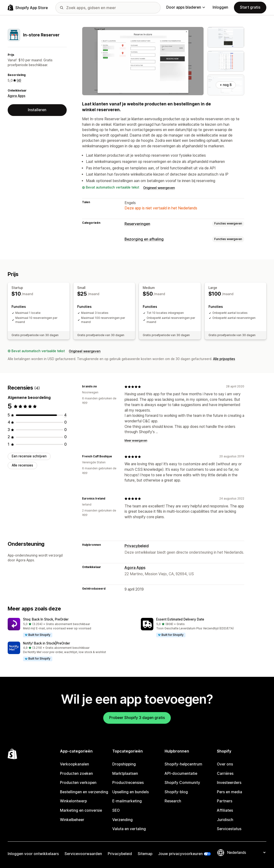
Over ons (225, 764)
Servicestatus (229, 829)
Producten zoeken (76, 773)
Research (173, 801)
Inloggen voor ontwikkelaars (33, 854)
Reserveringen (137, 224)
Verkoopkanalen (74, 764)
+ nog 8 (226, 85)
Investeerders (229, 783)
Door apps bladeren (186, 7)
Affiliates (225, 810)
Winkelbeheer (72, 820)
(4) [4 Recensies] (19, 80)
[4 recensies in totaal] (65, 415)
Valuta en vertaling (129, 829)
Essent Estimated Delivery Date (180, 619)
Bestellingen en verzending (84, 792)
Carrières (225, 773)
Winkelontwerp (73, 801)
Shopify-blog (176, 792)
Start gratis (250, 7)
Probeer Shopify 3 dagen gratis (137, 718)
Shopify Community (182, 783)
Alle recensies (22, 465)
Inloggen (220, 7)
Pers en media (229, 792)
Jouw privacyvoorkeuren (180, 854)
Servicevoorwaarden (83, 854)
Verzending (122, 820)
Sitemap (145, 854)
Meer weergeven (136, 441)
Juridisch (225, 820)
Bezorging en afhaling (144, 239)
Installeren (37, 110)
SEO (116, 810)
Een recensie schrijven (29, 456)
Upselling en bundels (131, 792)
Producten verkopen (78, 783)
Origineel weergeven (159, 188)
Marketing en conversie (81, 810)
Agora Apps (17, 96)
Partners (225, 801)
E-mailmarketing (127, 801)
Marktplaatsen (125, 773)
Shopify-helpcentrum (183, 764)
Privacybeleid (137, 546)
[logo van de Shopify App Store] (28, 8)
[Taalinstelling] (246, 853)
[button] (70, 628)
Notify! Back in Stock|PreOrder (47, 643)
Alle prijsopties (224, 359)
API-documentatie (181, 773)
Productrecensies (128, 783)
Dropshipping (124, 764)
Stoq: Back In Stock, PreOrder (46, 619)
